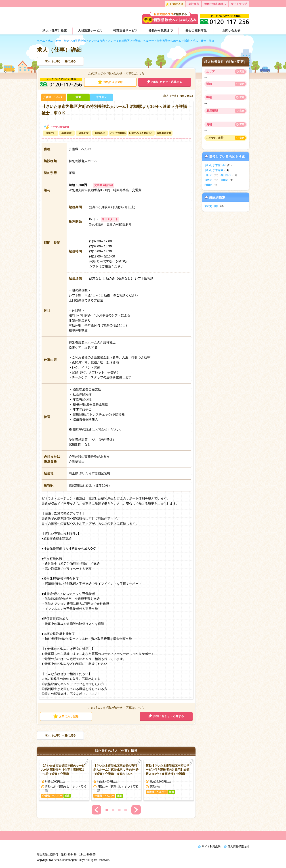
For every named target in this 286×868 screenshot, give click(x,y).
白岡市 (208, 185)
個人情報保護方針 (238, 847)
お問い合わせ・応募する (167, 82)
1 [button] (107, 810)
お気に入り (177, 4)
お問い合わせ (231, 31)
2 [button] (113, 810)
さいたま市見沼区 (215, 165)
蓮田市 (225, 180)
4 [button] (126, 810)
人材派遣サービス (90, 31)
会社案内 (194, 4)
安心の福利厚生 (196, 31)
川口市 (208, 175)
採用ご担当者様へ (215, 4)
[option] (64, 780)
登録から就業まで (161, 31)
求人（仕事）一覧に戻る (60, 61)
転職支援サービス (125, 31)
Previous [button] (96, 810)
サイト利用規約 (211, 847)
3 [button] (119, 810)
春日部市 (226, 175)
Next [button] (136, 810)
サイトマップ (239, 4)
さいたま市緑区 (214, 170)
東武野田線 (211, 206)
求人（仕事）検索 (55, 31)
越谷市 (208, 180)
